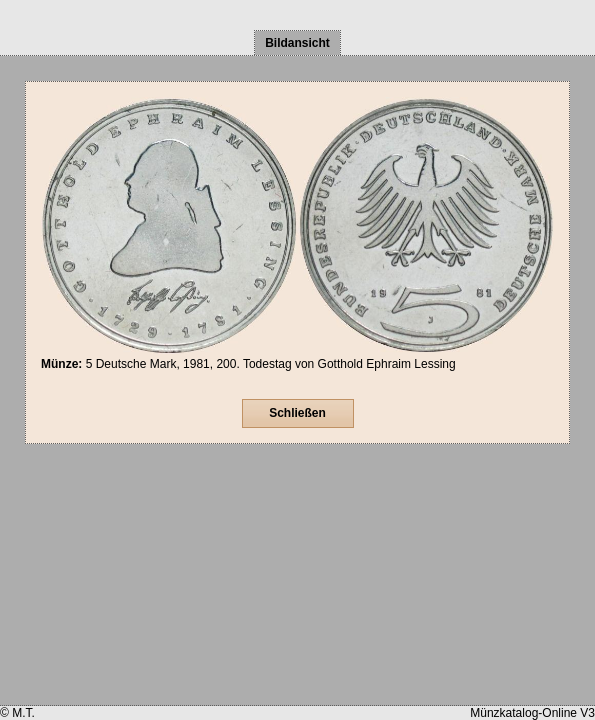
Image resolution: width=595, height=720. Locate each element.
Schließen (297, 413)
